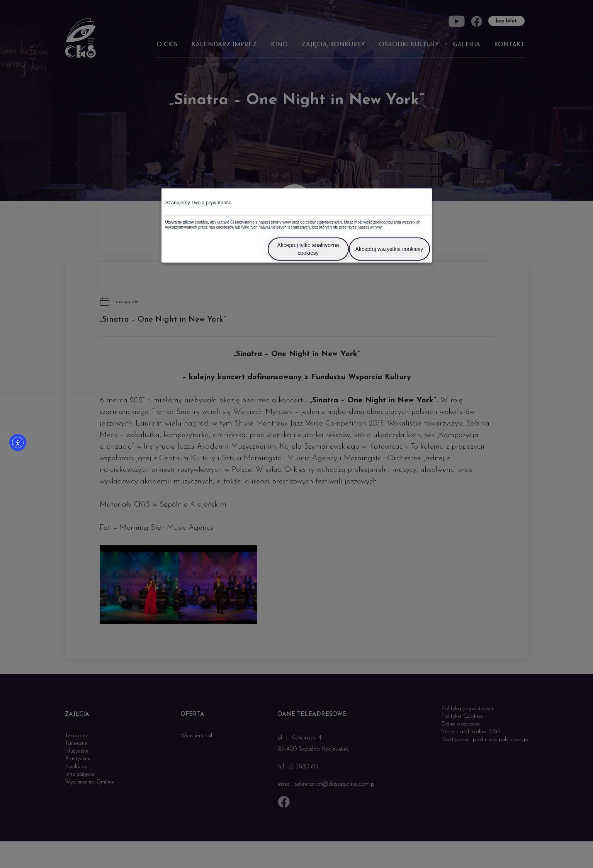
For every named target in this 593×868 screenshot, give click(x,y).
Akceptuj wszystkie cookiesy (389, 249)
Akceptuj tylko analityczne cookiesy (308, 249)
